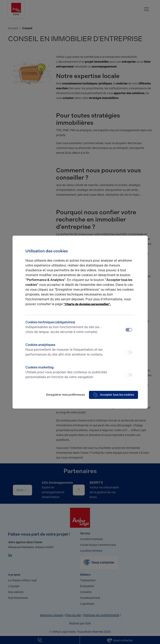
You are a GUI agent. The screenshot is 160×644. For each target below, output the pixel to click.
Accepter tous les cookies (113, 395)
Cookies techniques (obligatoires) (66, 327)
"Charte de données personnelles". (87, 304)
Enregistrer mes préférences (65, 395)
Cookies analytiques (66, 350)
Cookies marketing (66, 372)
